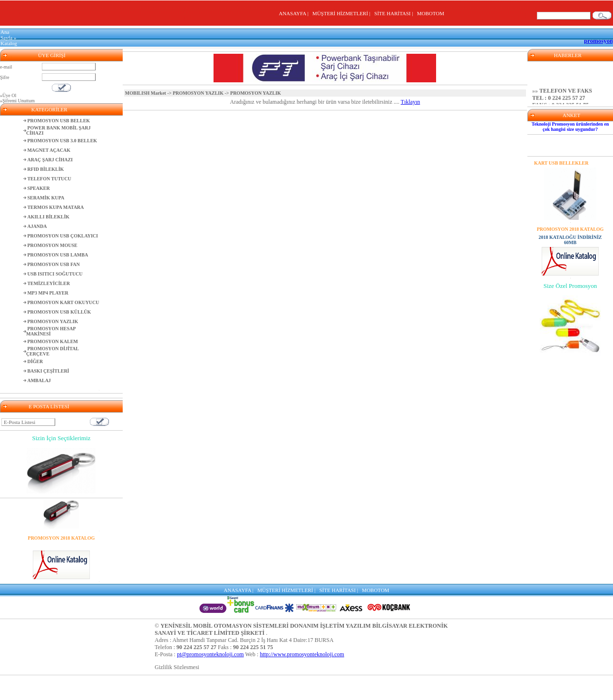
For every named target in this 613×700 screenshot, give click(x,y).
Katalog (9, 43)
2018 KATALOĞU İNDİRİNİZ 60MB (61, 546)
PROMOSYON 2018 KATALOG (62, 538)
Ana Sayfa (6, 35)
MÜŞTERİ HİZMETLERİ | (343, 13)
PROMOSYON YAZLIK (198, 93)
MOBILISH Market (146, 93)
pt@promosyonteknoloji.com (210, 654)
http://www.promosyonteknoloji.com (302, 654)
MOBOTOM (431, 13)
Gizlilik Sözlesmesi (177, 667)
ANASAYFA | (295, 13)
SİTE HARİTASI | (395, 13)
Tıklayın (411, 102)
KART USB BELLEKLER (561, 163)
